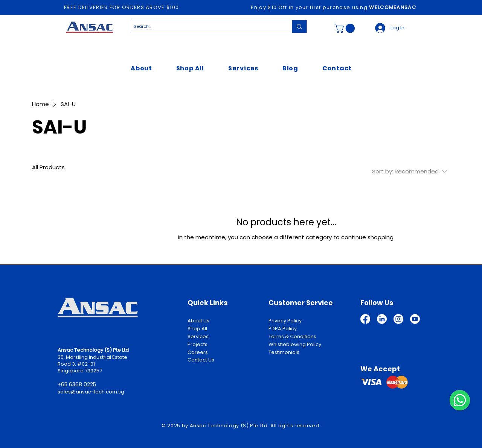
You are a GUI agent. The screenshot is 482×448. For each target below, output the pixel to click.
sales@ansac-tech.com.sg (91, 392)
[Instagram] (398, 319)
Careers (198, 352)
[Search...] (205, 27)
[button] (346, 28)
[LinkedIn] (382, 319)
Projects (198, 344)
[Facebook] (365, 319)
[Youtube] (415, 319)
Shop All (197, 329)
